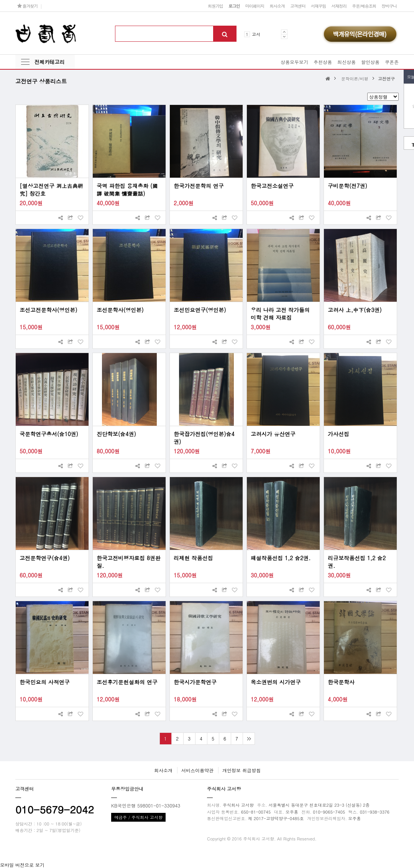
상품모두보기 (294, 62)
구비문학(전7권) (347, 186)
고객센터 (298, 6)
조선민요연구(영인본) (200, 310)
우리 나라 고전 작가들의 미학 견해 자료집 (280, 314)
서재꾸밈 (319, 6)
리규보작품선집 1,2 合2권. (357, 562)
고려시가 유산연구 (273, 434)
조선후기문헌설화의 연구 (127, 682)
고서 (256, 34)
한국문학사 (341, 682)
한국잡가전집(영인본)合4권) (204, 438)
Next (284, 37)
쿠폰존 (392, 62)
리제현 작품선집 (193, 558)
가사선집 (338, 434)
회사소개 (277, 6)
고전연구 (386, 78)
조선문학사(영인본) (120, 310)
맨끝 (249, 739)
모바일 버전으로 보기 (22, 865)
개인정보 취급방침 (242, 770)
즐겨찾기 (27, 6)
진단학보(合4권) (116, 434)
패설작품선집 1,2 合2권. (281, 558)
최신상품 (347, 62)
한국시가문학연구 (195, 682)
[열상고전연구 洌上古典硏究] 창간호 (51, 190)
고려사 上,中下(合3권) (355, 310)
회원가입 (215, 6)
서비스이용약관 (197, 770)
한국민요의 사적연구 (45, 682)
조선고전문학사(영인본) (48, 310)
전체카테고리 (49, 62)
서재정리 (339, 6)
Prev (284, 32)
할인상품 (370, 62)
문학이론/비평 (355, 78)
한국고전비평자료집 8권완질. (129, 562)
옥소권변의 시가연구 (276, 682)
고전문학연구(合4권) (45, 558)
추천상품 (323, 62)
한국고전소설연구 (272, 186)
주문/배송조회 (364, 6)
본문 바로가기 (0, 0)
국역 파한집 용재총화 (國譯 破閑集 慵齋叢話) (127, 190)
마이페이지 (255, 6)
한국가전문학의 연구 (199, 186)
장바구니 (389, 6)
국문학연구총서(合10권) (49, 434)
